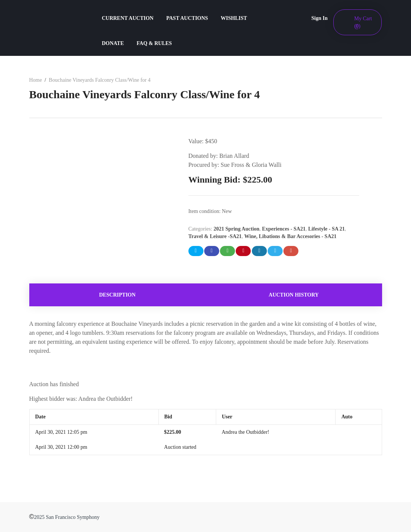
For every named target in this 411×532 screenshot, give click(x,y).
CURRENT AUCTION (128, 18)
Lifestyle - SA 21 (327, 229)
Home (36, 80)
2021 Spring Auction (236, 229)
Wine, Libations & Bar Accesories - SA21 (291, 236)
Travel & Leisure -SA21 (215, 236)
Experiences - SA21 (284, 229)
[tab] (117, 295)
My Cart (363, 22)
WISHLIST (234, 18)
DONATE (113, 43)
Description (117, 295)
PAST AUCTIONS (187, 18)
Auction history (294, 295)
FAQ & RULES (154, 43)
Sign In (320, 18)
